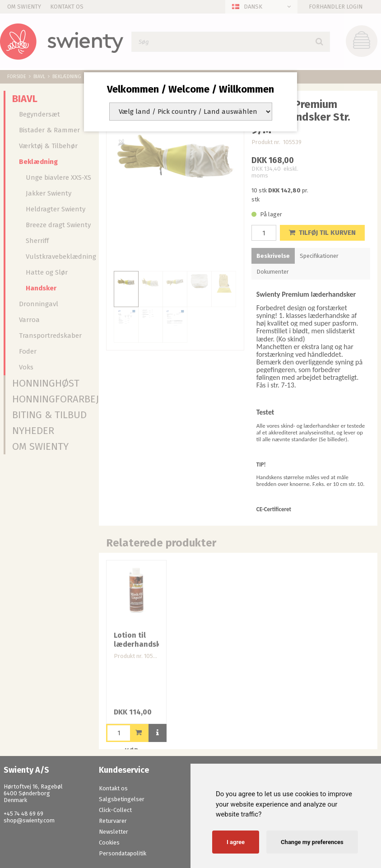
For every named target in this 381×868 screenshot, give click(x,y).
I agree (236, 842)
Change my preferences (312, 842)
